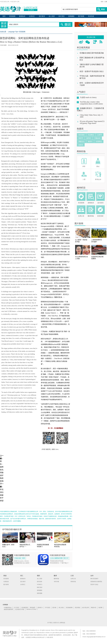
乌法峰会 (91, 135)
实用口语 (81, 216)
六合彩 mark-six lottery (88, 97)
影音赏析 (100, 216)
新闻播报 (71, 16)
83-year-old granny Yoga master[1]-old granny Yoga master (92, 122)
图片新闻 (81, 16)
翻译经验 (91, 216)
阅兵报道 (81, 135)
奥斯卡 (90, 141)
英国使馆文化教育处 (96, 582)
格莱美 (81, 145)
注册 (106, 2)
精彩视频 (40, 593)
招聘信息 (62, 623)
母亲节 (81, 138)
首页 (4, 16)
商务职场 (81, 151)
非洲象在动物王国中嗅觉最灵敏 (92, 53)
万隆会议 (97, 138)
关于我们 (50, 623)
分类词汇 (32, 16)
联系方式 (56, 623)
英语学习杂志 (94, 584)
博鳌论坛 (81, 141)
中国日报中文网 (15, 2)
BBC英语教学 (94, 579)
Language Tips (13, 32)
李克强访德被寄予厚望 (2, 495)
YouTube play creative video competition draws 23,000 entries (91, 103)
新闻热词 (22, 16)
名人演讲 (52, 16)
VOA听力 (40, 584)
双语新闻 (12, 16)
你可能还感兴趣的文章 (12, 529)
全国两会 (99, 141)
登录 (102, 2)
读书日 (89, 138)
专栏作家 (56, 582)
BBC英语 (61, 16)
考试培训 (91, 16)
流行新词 (42, 16)
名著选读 (6, 582)
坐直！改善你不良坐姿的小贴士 (92, 71)
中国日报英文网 (5, 2)
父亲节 (100, 135)
